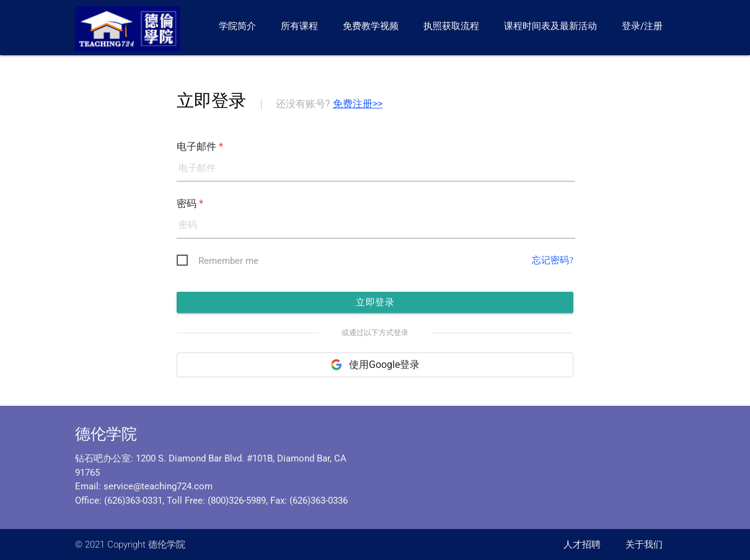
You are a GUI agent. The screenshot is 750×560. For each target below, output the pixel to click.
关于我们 (644, 545)
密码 (190, 205)
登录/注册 (642, 26)
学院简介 (237, 26)
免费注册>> (358, 104)
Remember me (228, 263)
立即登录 (375, 306)
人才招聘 (582, 545)
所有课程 (299, 26)
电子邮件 (200, 147)
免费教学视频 (371, 26)
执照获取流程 (451, 26)
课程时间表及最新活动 (550, 26)
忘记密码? (551, 263)
